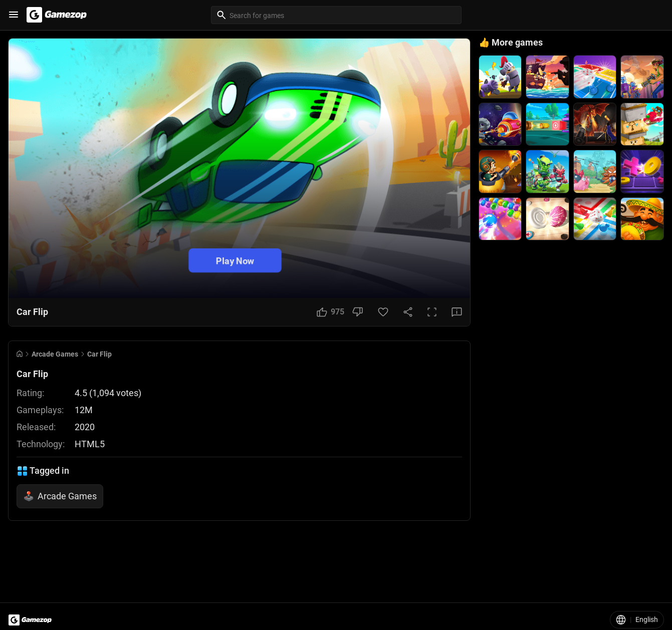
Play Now (235, 260)
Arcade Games (55, 354)
